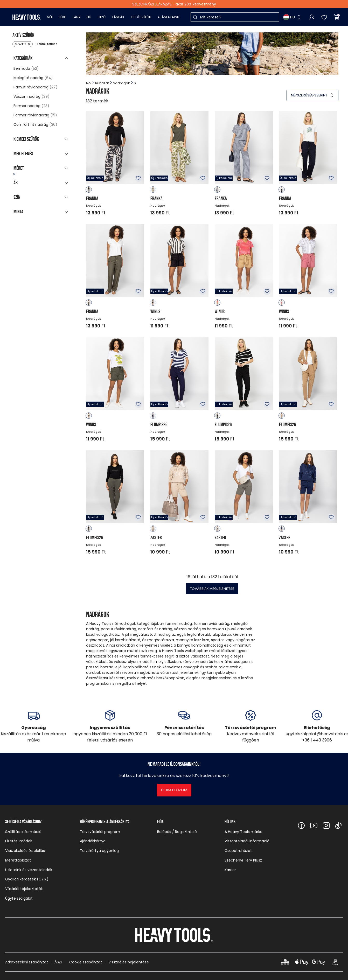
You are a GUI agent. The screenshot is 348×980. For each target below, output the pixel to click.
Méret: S (20, 44)
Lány (76, 17)
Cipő (102, 17)
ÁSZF (59, 962)
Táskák (118, 17)
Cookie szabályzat (86, 962)
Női (50, 17)
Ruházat (102, 83)
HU (289, 17)
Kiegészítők (141, 17)
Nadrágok (121, 83)
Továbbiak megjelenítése (212, 589)
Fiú (89, 17)
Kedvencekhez (138, 178)
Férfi (63, 17)
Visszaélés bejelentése (129, 962)
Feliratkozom (174, 790)
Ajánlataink (168, 17)
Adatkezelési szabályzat (27, 962)
